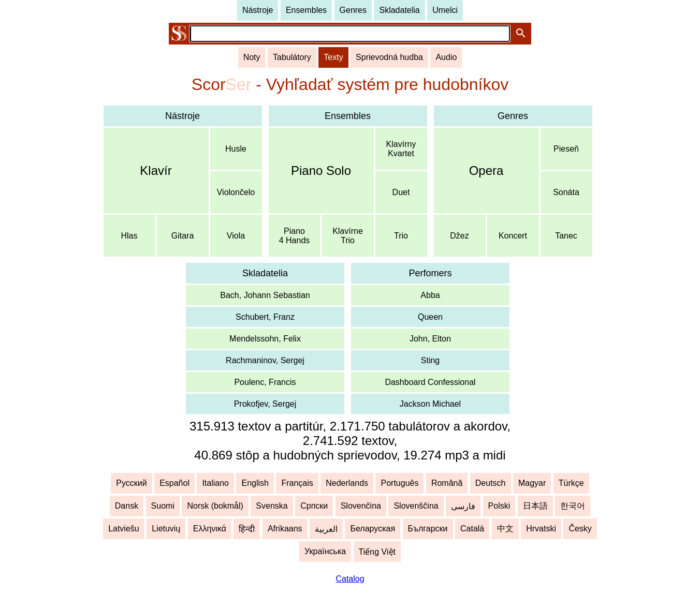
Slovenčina (361, 506)
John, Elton (430, 339)
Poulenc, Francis (265, 382)
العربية (326, 529)
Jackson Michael (430, 404)
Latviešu (124, 529)
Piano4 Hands (295, 236)
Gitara (183, 236)
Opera (486, 170)
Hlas (129, 236)
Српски (314, 506)
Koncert (513, 236)
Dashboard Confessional (430, 382)
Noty (252, 57)
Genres (353, 10)
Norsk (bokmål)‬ (215, 506)
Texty (333, 57)
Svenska (272, 506)
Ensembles (306, 10)
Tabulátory (292, 57)
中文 (505, 529)
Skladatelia (399, 10)
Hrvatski (541, 529)
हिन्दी (247, 529)
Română (447, 483)
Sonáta (566, 192)
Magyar (532, 483)
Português (399, 483)
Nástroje (258, 10)
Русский (131, 483)
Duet (401, 192)
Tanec (566, 236)
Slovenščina (416, 506)
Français (297, 483)
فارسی (463, 506)
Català (472, 529)
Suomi (163, 506)
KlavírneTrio (348, 236)
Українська (325, 551)
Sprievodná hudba (389, 57)
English (255, 483)
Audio (446, 57)
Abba (430, 295)
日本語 (535, 506)
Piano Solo (321, 170)
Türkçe (571, 483)
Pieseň (566, 149)
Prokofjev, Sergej (265, 404)
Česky (580, 529)
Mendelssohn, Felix (265, 339)
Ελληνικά (210, 529)
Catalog (350, 579)
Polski (499, 506)
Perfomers (430, 273)
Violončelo (236, 192)
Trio (401, 236)
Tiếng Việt (377, 552)
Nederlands (347, 483)
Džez (459, 236)
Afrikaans (285, 529)
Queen (430, 317)
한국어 (573, 506)
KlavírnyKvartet (401, 149)
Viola (236, 236)
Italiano (215, 483)
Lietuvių (166, 529)
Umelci (445, 10)
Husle (236, 149)
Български (428, 529)
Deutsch (491, 483)
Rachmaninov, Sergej (265, 360)
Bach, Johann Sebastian (265, 295)
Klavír (156, 170)
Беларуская (373, 529)
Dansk (127, 506)
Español (174, 483)
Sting (430, 360)
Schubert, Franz (265, 317)
